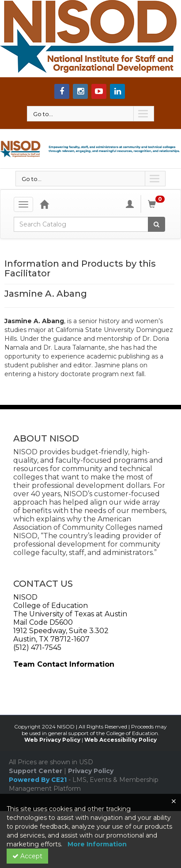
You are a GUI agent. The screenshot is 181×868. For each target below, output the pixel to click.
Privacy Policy (91, 771)
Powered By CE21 (39, 780)
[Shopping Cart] (158, 204)
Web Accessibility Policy (121, 740)
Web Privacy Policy (52, 740)
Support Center (36, 771)
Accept (27, 856)
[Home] (44, 204)
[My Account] (130, 204)
